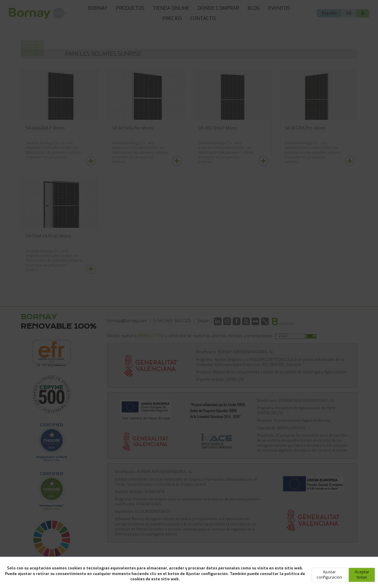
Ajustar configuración (329, 575)
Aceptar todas (362, 575)
